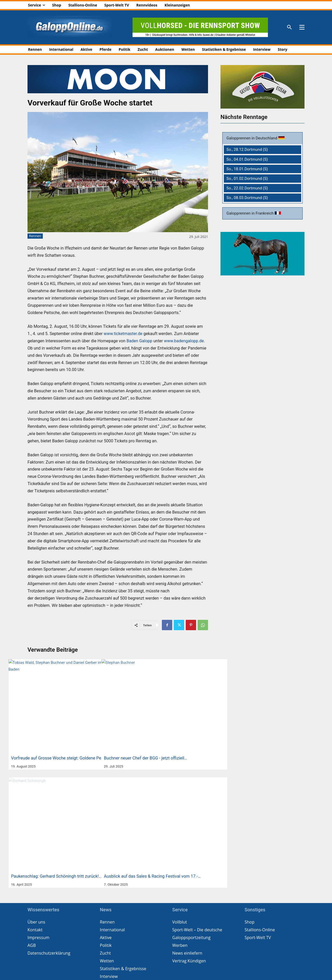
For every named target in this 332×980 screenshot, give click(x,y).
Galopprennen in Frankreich (251, 213)
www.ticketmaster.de (123, 334)
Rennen (35, 236)
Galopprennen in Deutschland (252, 138)
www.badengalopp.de (184, 341)
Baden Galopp (140, 341)
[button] (289, 27)
